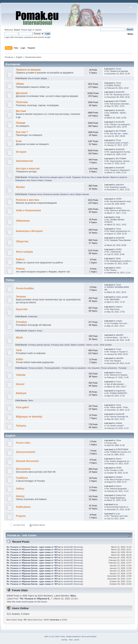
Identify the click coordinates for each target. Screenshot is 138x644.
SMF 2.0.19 (49, 636)
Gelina (119, 208)
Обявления (23, 221)
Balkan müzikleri (78, 345)
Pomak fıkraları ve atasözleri (74, 368)
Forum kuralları (25, 288)
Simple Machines (73, 636)
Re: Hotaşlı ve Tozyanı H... (118, 352)
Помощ (20, 269)
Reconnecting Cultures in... (118, 507)
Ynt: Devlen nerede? (115, 426)
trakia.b (119, 307)
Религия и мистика (27, 200)
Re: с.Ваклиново (114, 252)
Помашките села (23, 180)
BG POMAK (121, 101)
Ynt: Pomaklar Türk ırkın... (117, 323)
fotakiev (119, 477)
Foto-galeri (22, 407)
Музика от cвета (67, 194)
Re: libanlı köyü (113, 309)
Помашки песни (35, 194)
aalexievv (120, 185)
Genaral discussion (27, 461)
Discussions (23, 469)
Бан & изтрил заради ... (39, 78)
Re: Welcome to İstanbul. (117, 375)
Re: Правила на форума (117, 71)
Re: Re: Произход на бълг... (118, 94)
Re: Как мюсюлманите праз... (119, 201)
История (21, 152)
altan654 (120, 335)
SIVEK (119, 199)
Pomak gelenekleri (53, 368)
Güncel (20, 384)
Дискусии (22, 93)
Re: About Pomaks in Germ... (119, 480)
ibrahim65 (120, 92)
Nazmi (119, 373)
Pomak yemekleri (36, 368)
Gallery (20, 489)
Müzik (19, 338)
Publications (23, 507)
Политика (22, 102)
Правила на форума (28, 70)
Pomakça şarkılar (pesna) (39, 345)
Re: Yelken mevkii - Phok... (118, 407)
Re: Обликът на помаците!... (119, 124)
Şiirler (31, 400)
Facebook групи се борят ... (118, 143)
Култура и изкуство (28, 169)
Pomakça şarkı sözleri (61, 345)
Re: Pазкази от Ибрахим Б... (119, 170)
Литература (33, 177)
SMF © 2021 (60, 636)
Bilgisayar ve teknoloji (29, 417)
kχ (117, 504)
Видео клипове (82, 194)
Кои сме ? (22, 132)
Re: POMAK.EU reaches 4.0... (119, 452)
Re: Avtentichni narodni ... (117, 187)
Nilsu (73, 596)
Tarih (19, 350)
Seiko (118, 258)
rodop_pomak (122, 297)
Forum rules (23, 443)
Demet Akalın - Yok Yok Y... (118, 338)
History (20, 496)
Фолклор (86, 177)
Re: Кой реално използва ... (119, 104)
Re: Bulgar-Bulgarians (116, 498)
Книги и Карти (37, 180)
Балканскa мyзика (51, 194)
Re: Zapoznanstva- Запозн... (119, 161)
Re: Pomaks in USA (115, 470)
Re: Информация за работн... (119, 261)
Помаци (21, 123)
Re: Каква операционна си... (119, 231)
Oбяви (20, 84)
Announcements (26, 452)
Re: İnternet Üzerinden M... (118, 417)
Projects (21, 516)
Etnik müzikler (106, 345)
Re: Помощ (111, 270)
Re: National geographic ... (118, 489)
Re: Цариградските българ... (119, 152)
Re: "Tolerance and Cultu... (118, 516)
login (30, 30)
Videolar (21, 375)
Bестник (21, 111)
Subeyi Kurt (121, 495)
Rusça (40, 331)
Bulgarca (32, 331)
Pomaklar (123, 368)
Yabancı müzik (92, 345)
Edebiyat (21, 393)
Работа (20, 259)
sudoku (119, 321)
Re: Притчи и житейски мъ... (119, 210)
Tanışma (21, 297)
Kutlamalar (33, 316)
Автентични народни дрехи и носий (55, 177)
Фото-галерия (24, 252)
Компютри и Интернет (29, 231)
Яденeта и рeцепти (119, 177)
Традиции (76, 177)
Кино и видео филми (100, 177)
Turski (118, 349)
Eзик (19, 141)
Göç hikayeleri (94, 368)
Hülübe (119, 423)
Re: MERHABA (113, 299)
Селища (48, 180)
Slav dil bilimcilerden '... (116, 384)
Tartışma (21, 426)
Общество (22, 241)
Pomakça (21, 322)
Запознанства (24, 161)
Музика (20, 187)
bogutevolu (121, 391)
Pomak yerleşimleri (109, 368)
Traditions (22, 478)
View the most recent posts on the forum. (27, 602)
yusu (118, 514)
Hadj (118, 217)
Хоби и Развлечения (28, 210)
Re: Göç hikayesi (114, 361)
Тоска (118, 69)
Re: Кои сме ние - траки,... (118, 133)
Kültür (20, 359)
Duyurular (22, 309)
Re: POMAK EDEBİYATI (117, 393)
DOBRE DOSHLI (114, 85)
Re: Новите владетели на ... (119, 461)
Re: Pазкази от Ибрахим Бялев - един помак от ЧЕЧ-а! (34, 547)
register (38, 30)
